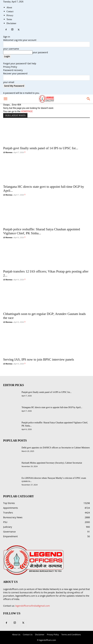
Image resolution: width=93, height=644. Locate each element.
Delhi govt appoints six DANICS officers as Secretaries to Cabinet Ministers (56, 448)
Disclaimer (11, 23)
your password (40, 52)
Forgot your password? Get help (20, 63)
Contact (10, 11)
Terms (9, 19)
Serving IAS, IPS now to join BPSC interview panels (39, 359)
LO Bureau (8, 152)
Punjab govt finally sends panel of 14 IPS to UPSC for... (41, 148)
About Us (16, 635)
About (9, 8)
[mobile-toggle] (5, 99)
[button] (89, 99)
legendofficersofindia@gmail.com (33, 606)
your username (11, 49)
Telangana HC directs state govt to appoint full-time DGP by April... (52, 407)
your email (9, 82)
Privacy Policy (10, 67)
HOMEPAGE (27, 111)
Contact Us (28, 635)
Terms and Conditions (71, 635)
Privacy (10, 15)
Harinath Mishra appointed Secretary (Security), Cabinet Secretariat (52, 463)
